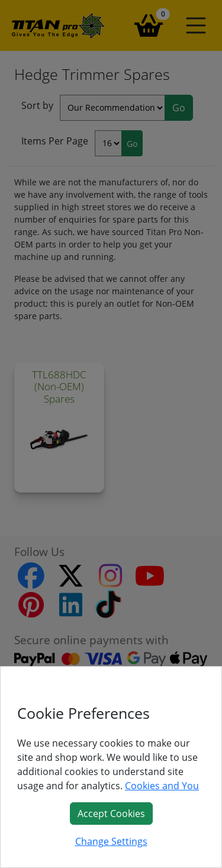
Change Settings (111, 841)
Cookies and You (162, 786)
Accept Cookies (111, 814)
